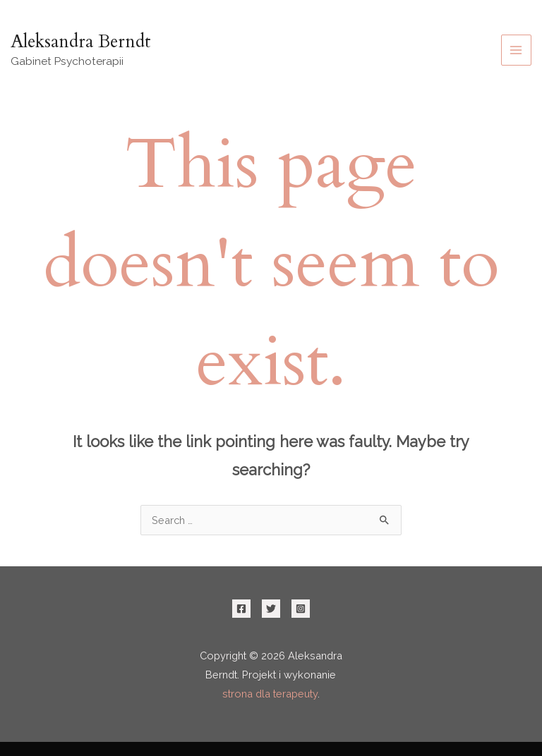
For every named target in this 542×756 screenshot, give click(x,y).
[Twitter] (271, 609)
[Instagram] (301, 609)
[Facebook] (241, 609)
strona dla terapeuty (270, 694)
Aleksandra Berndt (81, 42)
